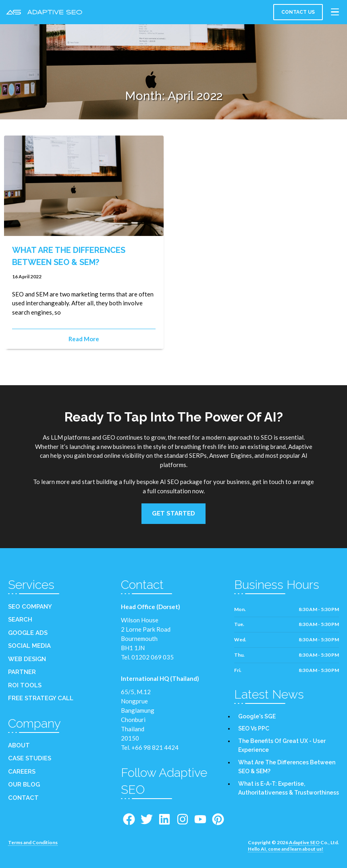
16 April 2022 (27, 277)
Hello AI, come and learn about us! (286, 850)
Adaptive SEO (304, 843)
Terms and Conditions (33, 843)
